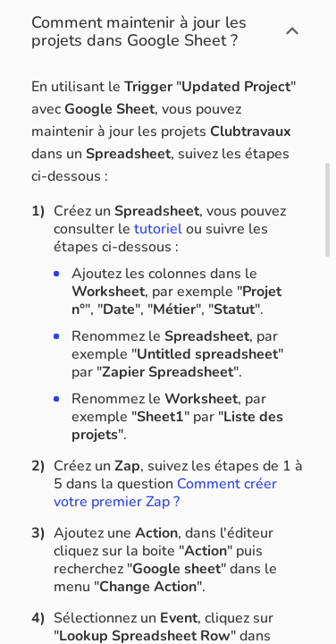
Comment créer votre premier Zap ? (165, 493)
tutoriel (158, 229)
